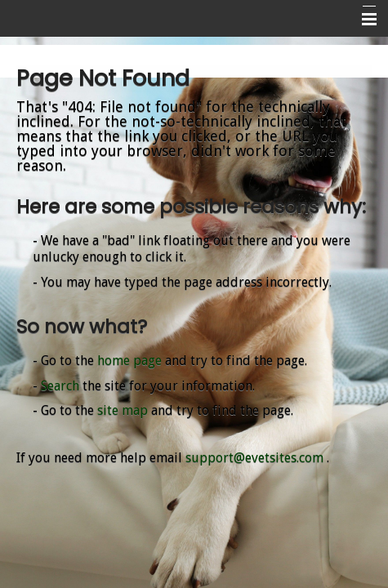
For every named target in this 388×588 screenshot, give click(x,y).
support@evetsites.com (254, 458)
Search (60, 386)
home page (129, 361)
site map (123, 410)
